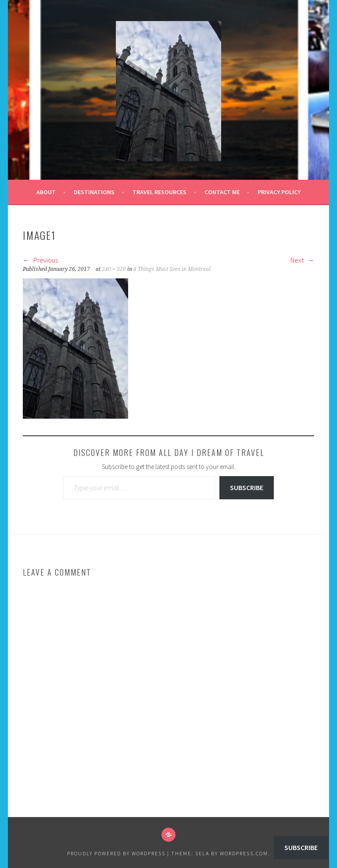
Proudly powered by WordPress (116, 853)
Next (302, 260)
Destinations (94, 192)
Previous (40, 260)
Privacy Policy (279, 192)
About (46, 192)
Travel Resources (160, 192)
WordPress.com (244, 853)
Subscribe (247, 487)
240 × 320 (114, 269)
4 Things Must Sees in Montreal (172, 269)
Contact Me (222, 192)
